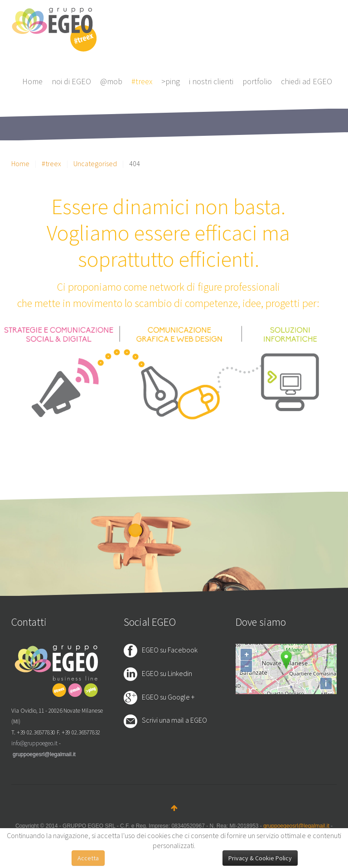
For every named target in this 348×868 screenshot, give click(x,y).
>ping (171, 81)
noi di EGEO (71, 81)
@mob (111, 81)
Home (32, 81)
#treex (142, 81)
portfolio (257, 81)
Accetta (88, 858)
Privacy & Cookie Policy (260, 858)
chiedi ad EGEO (307, 81)
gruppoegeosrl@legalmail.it (296, 826)
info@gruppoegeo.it (34, 743)
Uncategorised (95, 163)
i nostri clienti (211, 81)
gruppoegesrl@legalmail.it (44, 754)
